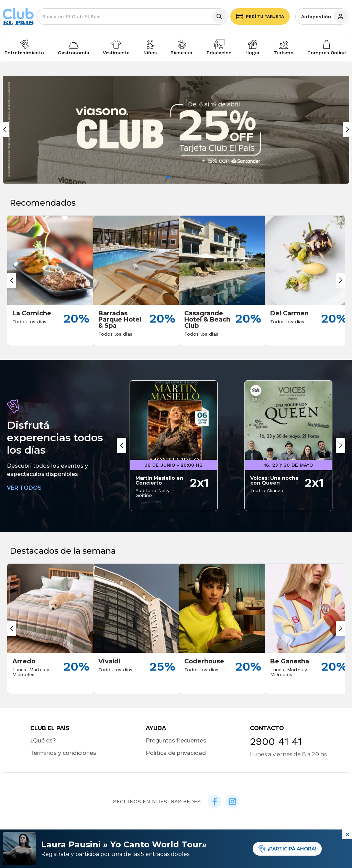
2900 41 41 (276, 741)
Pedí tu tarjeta (260, 17)
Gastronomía (73, 53)
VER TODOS (24, 488)
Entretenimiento (24, 53)
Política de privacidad (176, 753)
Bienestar (182, 53)
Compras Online (327, 53)
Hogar (253, 53)
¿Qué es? (43, 741)
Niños (150, 53)
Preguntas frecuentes (176, 741)
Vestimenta (116, 53)
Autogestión (324, 17)
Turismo (284, 53)
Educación (219, 53)
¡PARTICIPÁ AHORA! (287, 849)
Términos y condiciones (63, 753)
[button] (168, 177)
